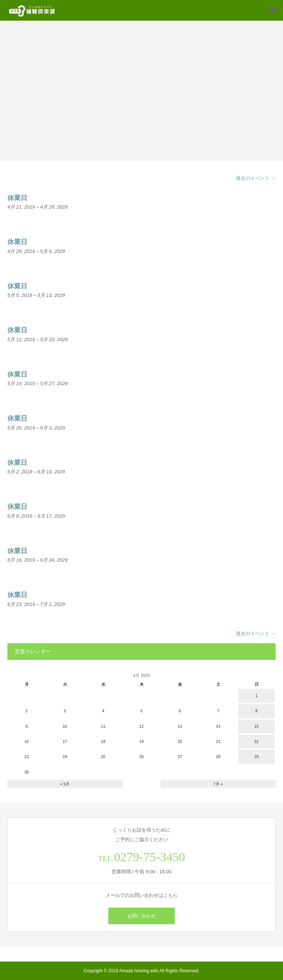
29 (256, 757)
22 (256, 741)
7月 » (218, 784)
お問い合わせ (141, 916)
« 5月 (65, 784)
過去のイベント (256, 178)
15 (256, 726)
